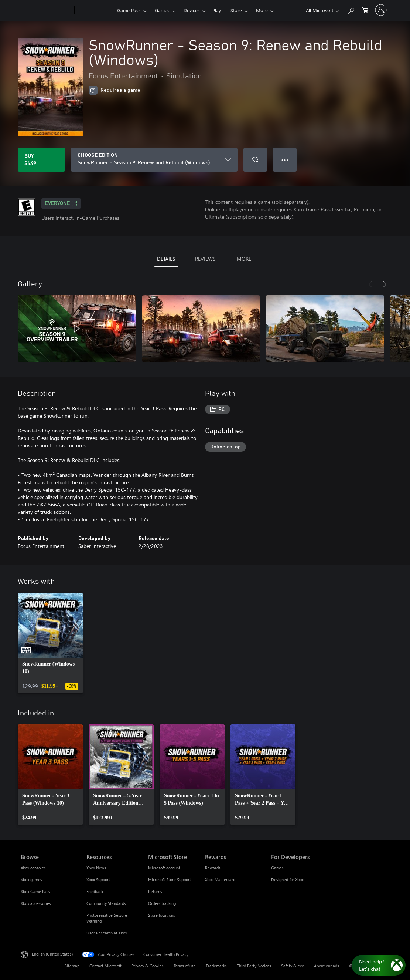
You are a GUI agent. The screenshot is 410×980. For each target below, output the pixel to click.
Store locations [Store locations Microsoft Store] (162, 915)
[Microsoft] (46, 10)
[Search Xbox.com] (351, 9)
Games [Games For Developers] (277, 868)
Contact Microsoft (105, 966)
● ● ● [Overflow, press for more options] (285, 160)
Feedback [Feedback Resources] (95, 891)
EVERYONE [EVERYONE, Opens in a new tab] (61, 203)
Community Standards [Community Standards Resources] (106, 903)
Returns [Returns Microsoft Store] (155, 891)
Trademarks (216, 966)
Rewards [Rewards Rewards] (213, 868)
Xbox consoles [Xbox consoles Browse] (33, 868)
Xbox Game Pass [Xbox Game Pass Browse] (35, 891)
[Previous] (370, 284)
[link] (50, 643)
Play (217, 10)
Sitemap (72, 966)
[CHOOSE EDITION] (154, 160)
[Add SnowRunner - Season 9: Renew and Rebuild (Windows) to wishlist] (255, 160)
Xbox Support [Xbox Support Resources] (98, 880)
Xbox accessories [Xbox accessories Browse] (36, 903)
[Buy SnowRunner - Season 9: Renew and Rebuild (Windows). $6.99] (41, 160)
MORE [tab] (244, 259)
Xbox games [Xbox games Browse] (31, 880)
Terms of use (185, 966)
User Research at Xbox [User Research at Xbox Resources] (107, 933)
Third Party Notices (254, 966)
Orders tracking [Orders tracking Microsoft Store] (162, 903)
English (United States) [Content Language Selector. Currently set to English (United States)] (52, 954)
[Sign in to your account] (381, 10)
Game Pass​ (129, 10)
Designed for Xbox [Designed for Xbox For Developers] (287, 880)
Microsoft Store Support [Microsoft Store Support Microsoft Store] (170, 880)
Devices (192, 10)
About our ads (327, 966)
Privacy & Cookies (148, 966)
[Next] (385, 284)
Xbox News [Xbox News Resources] (96, 868)
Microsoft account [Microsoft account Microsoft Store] (164, 868)
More (262, 10)
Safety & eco (293, 966)
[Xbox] (95, 10)
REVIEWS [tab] (205, 259)
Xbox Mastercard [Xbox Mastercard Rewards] (220, 880)
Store (236, 10)
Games (162, 10)
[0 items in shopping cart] (365, 9)
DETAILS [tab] (166, 259)
